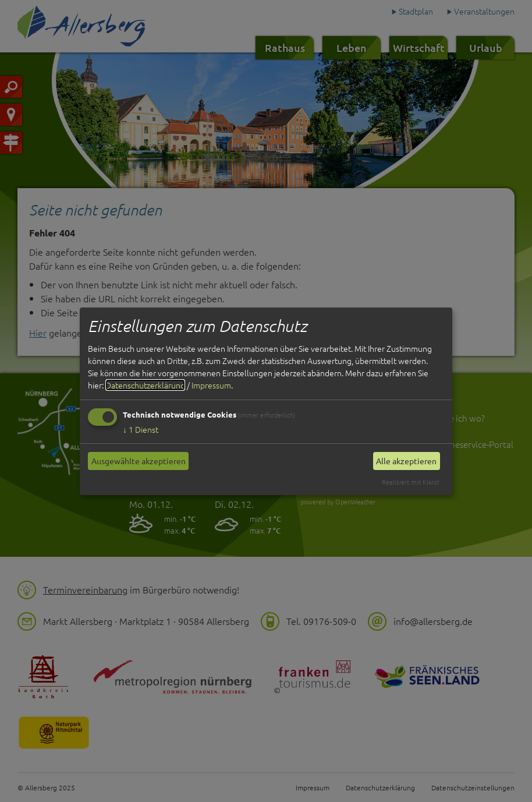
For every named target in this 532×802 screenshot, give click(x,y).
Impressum (211, 385)
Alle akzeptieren (406, 461)
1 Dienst (141, 429)
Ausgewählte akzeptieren (139, 461)
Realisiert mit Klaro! (411, 482)
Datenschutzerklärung (145, 385)
